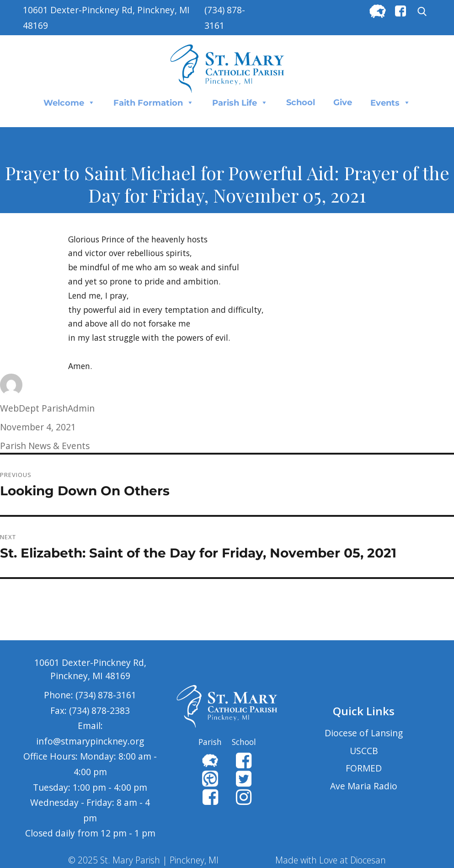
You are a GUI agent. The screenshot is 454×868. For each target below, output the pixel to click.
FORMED (364, 768)
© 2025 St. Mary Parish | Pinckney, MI (143, 860)
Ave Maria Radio (364, 786)
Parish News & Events (45, 446)
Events (390, 102)
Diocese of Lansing (364, 733)
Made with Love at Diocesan (331, 860)
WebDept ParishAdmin (47, 408)
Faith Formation (154, 102)
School (301, 102)
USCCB (364, 751)
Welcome (69, 102)
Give (343, 102)
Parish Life (240, 102)
